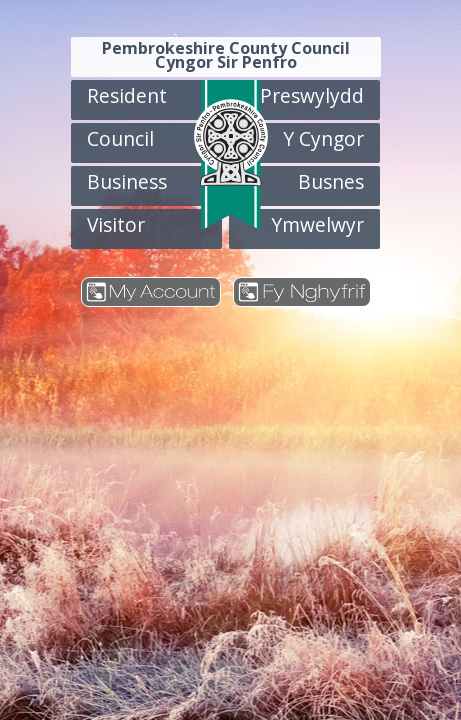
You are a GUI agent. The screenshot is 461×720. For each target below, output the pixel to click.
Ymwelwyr (317, 224)
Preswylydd (312, 95)
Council (120, 138)
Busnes (331, 181)
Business (127, 181)
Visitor (116, 224)
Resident (127, 95)
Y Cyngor (323, 138)
